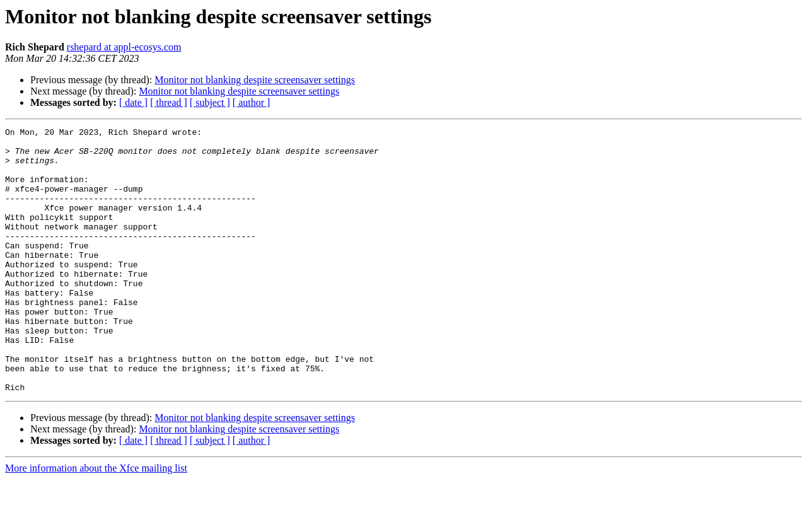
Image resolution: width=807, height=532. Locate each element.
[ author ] (252, 102)
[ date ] (133, 102)
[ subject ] (210, 102)
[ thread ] (169, 102)
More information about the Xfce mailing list (96, 521)
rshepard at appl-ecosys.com (124, 47)
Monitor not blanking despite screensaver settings (255, 80)
